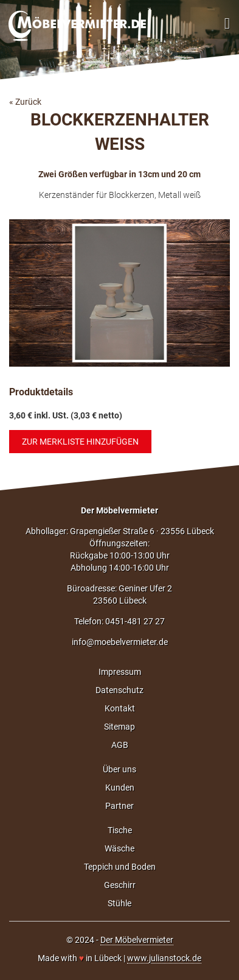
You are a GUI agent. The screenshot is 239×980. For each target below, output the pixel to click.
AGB (120, 745)
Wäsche (120, 848)
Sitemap (120, 727)
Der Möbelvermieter (120, 510)
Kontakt (120, 708)
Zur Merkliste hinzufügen (80, 442)
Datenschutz (120, 690)
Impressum (120, 672)
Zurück (28, 102)
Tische (120, 830)
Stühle (120, 903)
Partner (120, 806)
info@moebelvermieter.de (120, 642)
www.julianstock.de (164, 958)
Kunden (120, 788)
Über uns (120, 769)
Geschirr (120, 885)
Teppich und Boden (120, 867)
